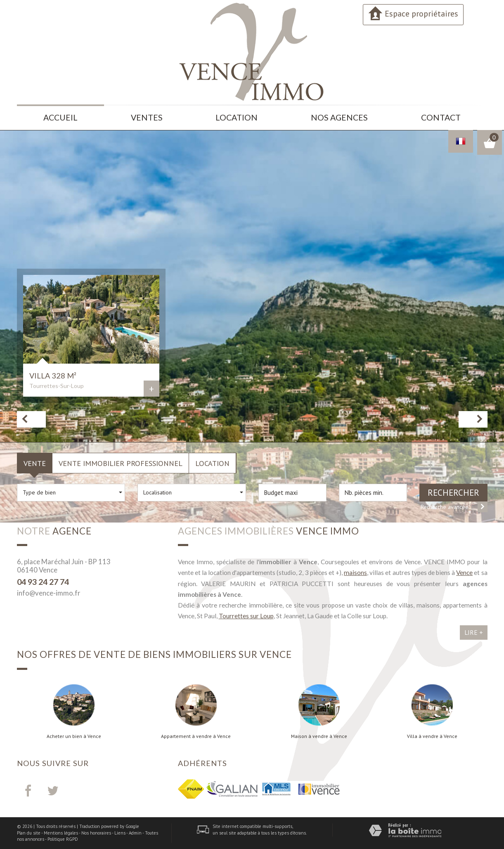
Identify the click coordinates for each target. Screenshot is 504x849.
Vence (464, 572)
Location (237, 117)
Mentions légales (61, 833)
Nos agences (339, 117)
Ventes (147, 117)
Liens (120, 833)
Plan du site (29, 833)
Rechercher (453, 493)
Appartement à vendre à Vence (196, 736)
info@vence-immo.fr (49, 593)
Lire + (474, 632)
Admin (135, 833)
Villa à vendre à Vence (432, 736)
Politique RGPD (63, 839)
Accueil (60, 117)
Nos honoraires (96, 833)
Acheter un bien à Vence (74, 736)
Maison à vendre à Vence (319, 736)
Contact (441, 117)
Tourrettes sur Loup (246, 616)
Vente (35, 463)
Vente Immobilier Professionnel (121, 463)
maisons (355, 572)
